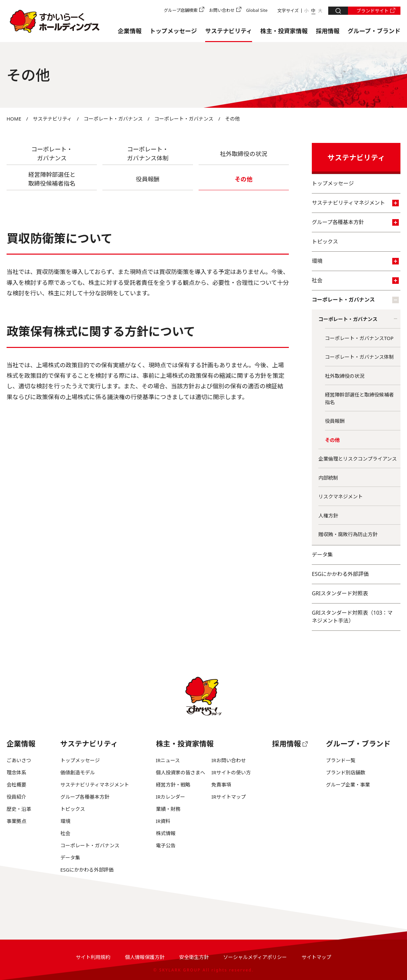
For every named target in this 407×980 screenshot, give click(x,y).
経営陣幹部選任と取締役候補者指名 (359, 398)
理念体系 (16, 772)
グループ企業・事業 (348, 785)
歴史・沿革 (19, 809)
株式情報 (166, 833)
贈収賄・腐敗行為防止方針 (348, 534)
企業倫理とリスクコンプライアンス (358, 459)
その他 (332, 440)
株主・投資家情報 (284, 31)
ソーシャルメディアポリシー (255, 957)
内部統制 (328, 478)
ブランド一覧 (341, 760)
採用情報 (328, 31)
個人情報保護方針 (145, 957)
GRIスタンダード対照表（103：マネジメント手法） (352, 617)
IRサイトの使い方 (231, 772)
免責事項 (221, 785)
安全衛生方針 (194, 957)
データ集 (322, 555)
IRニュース (168, 760)
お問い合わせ (222, 10)
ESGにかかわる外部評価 (340, 574)
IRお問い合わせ (228, 760)
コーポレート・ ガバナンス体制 (148, 154)
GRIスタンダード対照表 (340, 593)
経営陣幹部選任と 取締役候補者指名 (52, 179)
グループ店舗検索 (181, 10)
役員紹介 (16, 797)
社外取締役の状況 (244, 154)
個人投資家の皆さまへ (181, 772)
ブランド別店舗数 (346, 772)
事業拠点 (16, 821)
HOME (14, 119)
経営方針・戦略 (173, 785)
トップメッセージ (173, 31)
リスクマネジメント (341, 496)
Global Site (257, 10)
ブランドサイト (373, 11)
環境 (355, 261)
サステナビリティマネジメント (355, 203)
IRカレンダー (171, 797)
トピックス (325, 241)
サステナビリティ (229, 31)
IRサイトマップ (228, 797)
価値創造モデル (78, 772)
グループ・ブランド (374, 31)
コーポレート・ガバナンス (113, 119)
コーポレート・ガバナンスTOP (359, 338)
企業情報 (130, 31)
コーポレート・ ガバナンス (52, 154)
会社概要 (16, 785)
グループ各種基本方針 (355, 222)
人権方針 (328, 515)
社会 (355, 280)
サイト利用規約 (93, 957)
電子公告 (166, 845)
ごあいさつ (19, 760)
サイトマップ (316, 957)
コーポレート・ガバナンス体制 (359, 357)
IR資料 (163, 821)
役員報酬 (148, 179)
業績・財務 (168, 809)
